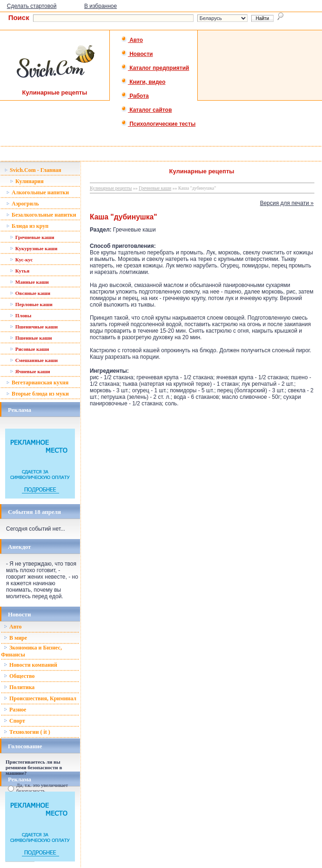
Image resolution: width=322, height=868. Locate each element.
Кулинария (27, 181)
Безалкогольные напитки (41, 215)
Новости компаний (30, 665)
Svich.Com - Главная (33, 170)
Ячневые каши (30, 371)
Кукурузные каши (34, 248)
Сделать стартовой (32, 6)
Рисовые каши (29, 349)
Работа (135, 96)
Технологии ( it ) (27, 732)
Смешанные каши (34, 360)
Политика (19, 687)
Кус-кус (21, 260)
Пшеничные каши (34, 327)
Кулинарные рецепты (111, 188)
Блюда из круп (27, 226)
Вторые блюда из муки (37, 394)
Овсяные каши (30, 293)
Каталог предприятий (155, 68)
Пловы (20, 315)
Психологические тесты (158, 124)
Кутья (20, 271)
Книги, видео (143, 82)
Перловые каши (31, 304)
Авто (132, 40)
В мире (15, 638)
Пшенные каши (31, 338)
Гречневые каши (32, 237)
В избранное (101, 6)
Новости (137, 54)
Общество (19, 676)
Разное (15, 710)
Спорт (14, 721)
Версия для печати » (287, 203)
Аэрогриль (23, 204)
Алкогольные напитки (37, 192)
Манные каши (29, 282)
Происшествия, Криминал (40, 698)
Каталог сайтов (146, 110)
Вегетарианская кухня (37, 383)
